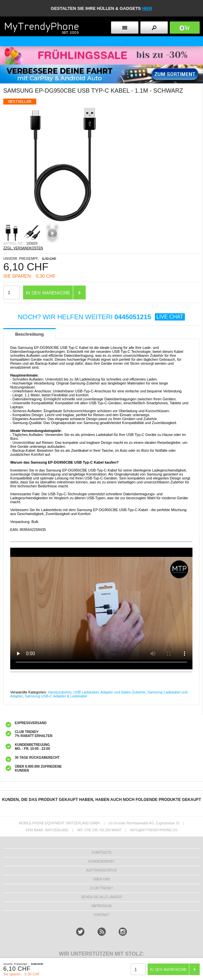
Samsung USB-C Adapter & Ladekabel (56, 696)
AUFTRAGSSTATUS (101, 870)
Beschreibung (29, 334)
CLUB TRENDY (101, 888)
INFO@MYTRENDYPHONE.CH (154, 830)
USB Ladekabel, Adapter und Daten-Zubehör (109, 692)
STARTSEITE (102, 853)
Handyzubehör (59, 692)
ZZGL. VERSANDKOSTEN (23, 248)
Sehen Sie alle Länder (101, 897)
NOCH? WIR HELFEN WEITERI (101, 317)
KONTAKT (101, 915)
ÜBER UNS (101, 879)
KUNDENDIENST (102, 861)
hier (147, 8)
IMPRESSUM (102, 906)
